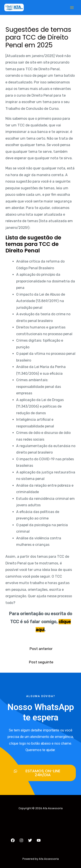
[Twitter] (30, 840)
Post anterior (41, 649)
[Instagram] (21, 840)
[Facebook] (13, 840)
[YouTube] (39, 840)
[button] (40, 773)
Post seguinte (41, 662)
